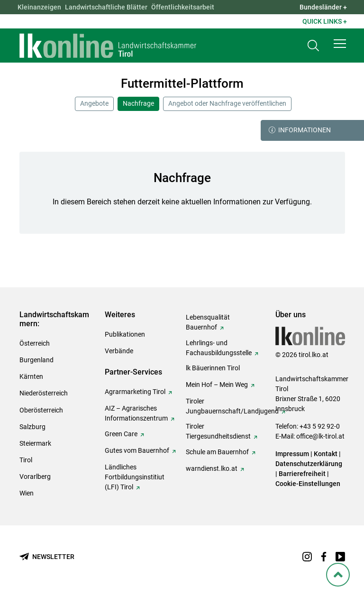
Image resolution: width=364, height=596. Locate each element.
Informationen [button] (300, 130)
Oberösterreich (41, 410)
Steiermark (35, 443)
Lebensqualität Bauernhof (208, 322)
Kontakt (326, 454)
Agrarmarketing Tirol (135, 392)
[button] (340, 44)
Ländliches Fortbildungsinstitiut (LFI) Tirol (135, 477)
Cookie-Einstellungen (308, 484)
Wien (27, 493)
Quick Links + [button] (325, 21)
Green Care (121, 434)
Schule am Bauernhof (217, 452)
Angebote (94, 103)
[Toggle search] (313, 46)
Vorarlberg (35, 477)
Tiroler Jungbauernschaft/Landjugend (232, 406)
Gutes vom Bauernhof (137, 450)
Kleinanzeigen (39, 7)
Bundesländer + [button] (323, 7)
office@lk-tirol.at (320, 436)
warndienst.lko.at (212, 468)
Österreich (35, 343)
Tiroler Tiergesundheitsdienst (218, 431)
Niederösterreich (44, 393)
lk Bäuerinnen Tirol (213, 368)
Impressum (292, 454)
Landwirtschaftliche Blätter (106, 7)
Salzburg (32, 427)
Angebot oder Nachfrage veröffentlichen (227, 103)
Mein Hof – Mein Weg (217, 385)
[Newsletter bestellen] (47, 557)
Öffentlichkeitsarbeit (183, 7)
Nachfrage (138, 103)
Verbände (119, 351)
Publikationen (125, 334)
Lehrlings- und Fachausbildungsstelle (219, 348)
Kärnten (31, 376)
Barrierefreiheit (302, 474)
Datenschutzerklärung (309, 464)
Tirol (26, 460)
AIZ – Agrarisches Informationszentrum (136, 413)
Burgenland (36, 360)
